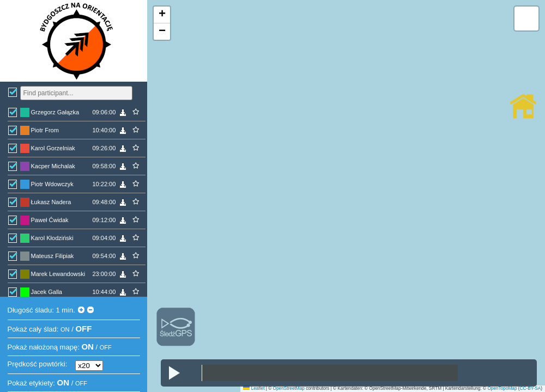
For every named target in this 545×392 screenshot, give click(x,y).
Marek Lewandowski (58, 274)
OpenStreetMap (289, 388)
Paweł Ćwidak (50, 220)
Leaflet (254, 388)
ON (65, 329)
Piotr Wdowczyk (52, 184)
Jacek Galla (47, 292)
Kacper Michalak (53, 166)
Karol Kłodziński (52, 238)
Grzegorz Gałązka (55, 112)
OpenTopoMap (502, 388)
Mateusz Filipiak (53, 256)
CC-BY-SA (531, 388)
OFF (83, 329)
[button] (162, 15)
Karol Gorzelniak (53, 148)
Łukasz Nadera (51, 202)
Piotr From (45, 130)
